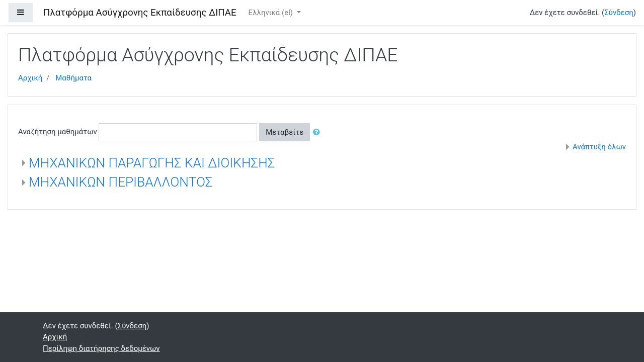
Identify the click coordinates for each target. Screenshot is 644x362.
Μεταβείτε (285, 132)
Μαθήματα (73, 78)
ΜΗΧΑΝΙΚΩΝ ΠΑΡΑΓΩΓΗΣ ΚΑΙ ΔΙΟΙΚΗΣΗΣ (152, 163)
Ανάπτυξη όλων (599, 147)
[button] (318, 132)
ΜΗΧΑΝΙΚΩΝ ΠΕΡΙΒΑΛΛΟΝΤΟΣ (120, 182)
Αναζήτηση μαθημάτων (58, 132)
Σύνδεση (619, 13)
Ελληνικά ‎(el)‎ (272, 13)
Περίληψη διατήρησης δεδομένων (101, 348)
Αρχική (30, 78)
